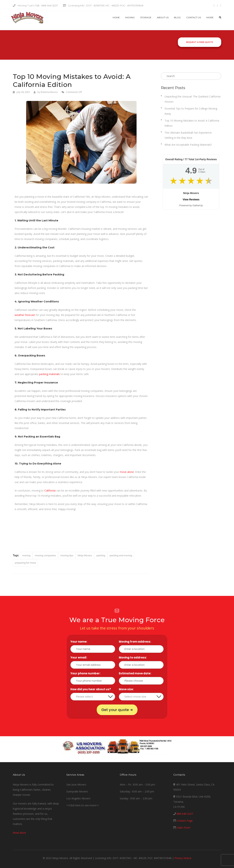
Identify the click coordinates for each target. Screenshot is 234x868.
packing (101, 555)
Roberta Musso (49, 92)
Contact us (194, 17)
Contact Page (185, 821)
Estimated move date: (136, 673)
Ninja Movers (85, 555)
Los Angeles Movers (78, 798)
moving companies (45, 555)
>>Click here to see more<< (83, 805)
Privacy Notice (183, 858)
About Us (163, 17)
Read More (19, 833)
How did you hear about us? (92, 689)
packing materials (49, 374)
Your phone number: (86, 673)
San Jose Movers (76, 785)
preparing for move (25, 563)
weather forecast (25, 315)
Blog (177, 17)
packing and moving (121, 555)
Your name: (80, 642)
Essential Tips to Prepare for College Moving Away (191, 111)
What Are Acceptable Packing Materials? (188, 145)
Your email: (80, 657)
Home (116, 17)
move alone (127, 472)
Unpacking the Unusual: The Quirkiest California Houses (193, 99)
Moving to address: (134, 657)
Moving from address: (136, 642)
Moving (130, 17)
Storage (146, 17)
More (210, 17)
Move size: (127, 689)
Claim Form (183, 828)
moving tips (67, 555)
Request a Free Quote (200, 42)
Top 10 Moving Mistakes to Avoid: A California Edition (192, 123)
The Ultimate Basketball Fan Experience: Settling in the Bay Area (188, 135)
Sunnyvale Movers (77, 791)
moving (26, 555)
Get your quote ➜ (117, 710)
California (50, 490)
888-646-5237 (185, 814)
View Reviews (191, 199)
